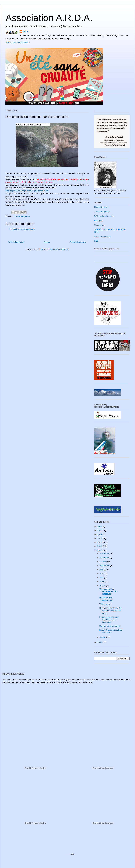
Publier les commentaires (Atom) (53, 249)
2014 (100, 534)
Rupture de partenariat (109, 626)
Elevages (98, 221)
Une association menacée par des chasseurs (108, 591)
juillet (102, 570)
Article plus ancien (78, 242)
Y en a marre (105, 604)
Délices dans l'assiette (104, 216)
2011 (100, 546)
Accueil (47, 242)
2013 (100, 538)
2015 (100, 530)
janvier (103, 637)
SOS (96, 241)
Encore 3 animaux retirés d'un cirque (111, 631)
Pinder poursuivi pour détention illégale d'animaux (109, 619)
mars (102, 581)
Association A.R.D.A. (49, 18)
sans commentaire (103, 237)
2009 (100, 642)
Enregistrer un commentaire (22, 229)
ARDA (26, 31)
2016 (100, 526)
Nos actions (100, 225)
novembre (105, 558)
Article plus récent (16, 242)
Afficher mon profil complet (18, 42)
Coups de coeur (101, 207)
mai (102, 574)
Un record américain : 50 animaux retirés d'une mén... (110, 611)
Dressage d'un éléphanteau (106, 599)
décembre (105, 554)
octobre (104, 562)
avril (102, 578)
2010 (100, 550)
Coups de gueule (22, 216)
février (103, 586)
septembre (105, 566)
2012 (100, 542)
